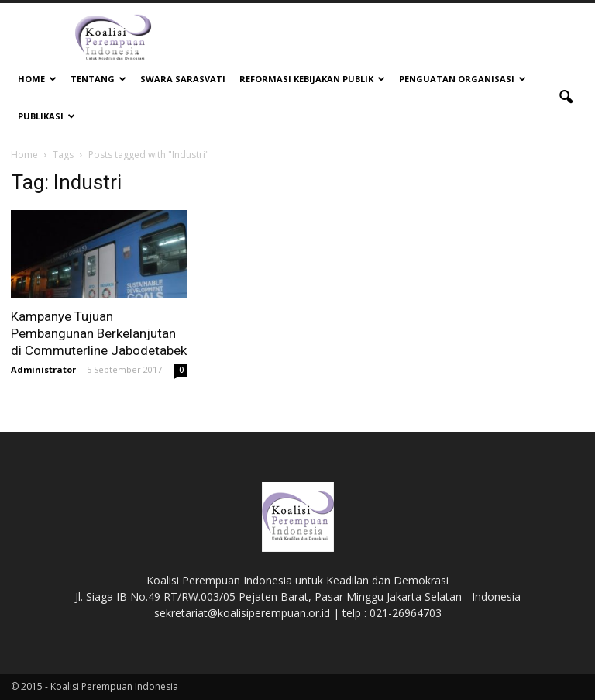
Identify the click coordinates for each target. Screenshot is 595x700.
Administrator (43, 369)
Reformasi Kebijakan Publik (312, 79)
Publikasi (46, 116)
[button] (566, 98)
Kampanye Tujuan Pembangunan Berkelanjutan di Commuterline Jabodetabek (99, 333)
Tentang (98, 79)
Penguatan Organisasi (463, 79)
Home (37, 79)
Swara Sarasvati (183, 79)
